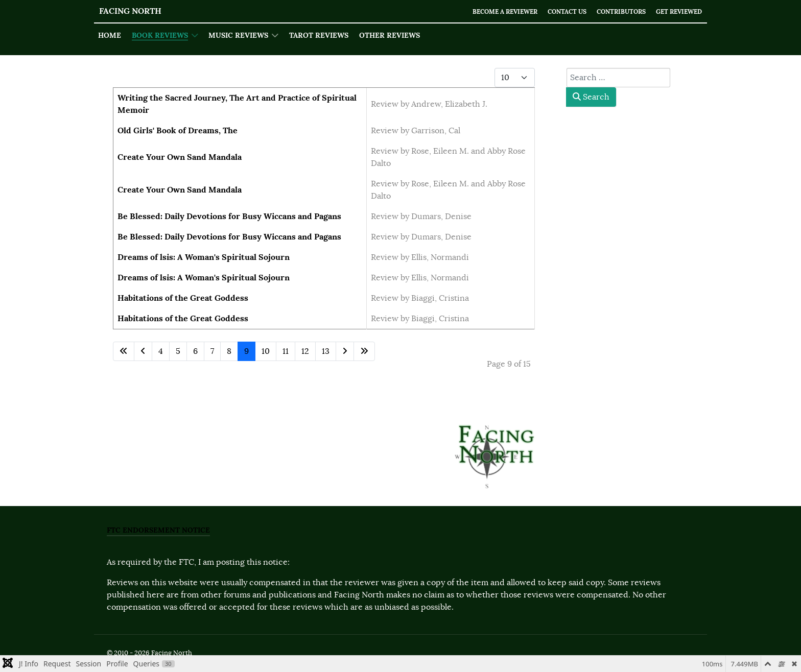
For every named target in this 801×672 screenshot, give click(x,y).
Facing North (130, 11)
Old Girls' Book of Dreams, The (178, 130)
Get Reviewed (677, 11)
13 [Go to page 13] (326, 351)
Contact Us (556, 11)
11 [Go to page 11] (286, 351)
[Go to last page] (364, 351)
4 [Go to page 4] (161, 351)
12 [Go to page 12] (305, 351)
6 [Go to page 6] (195, 351)
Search (591, 97)
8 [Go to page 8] (229, 351)
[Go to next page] (345, 351)
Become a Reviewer (489, 11)
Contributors (614, 11)
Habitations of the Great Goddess (183, 298)
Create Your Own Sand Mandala (180, 157)
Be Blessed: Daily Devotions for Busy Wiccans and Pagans (229, 216)
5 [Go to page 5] (178, 351)
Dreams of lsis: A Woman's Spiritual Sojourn (204, 257)
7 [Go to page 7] (212, 351)
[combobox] (618, 78)
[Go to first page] (124, 351)
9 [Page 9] (246, 351)
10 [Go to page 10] (266, 351)
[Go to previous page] (143, 351)
